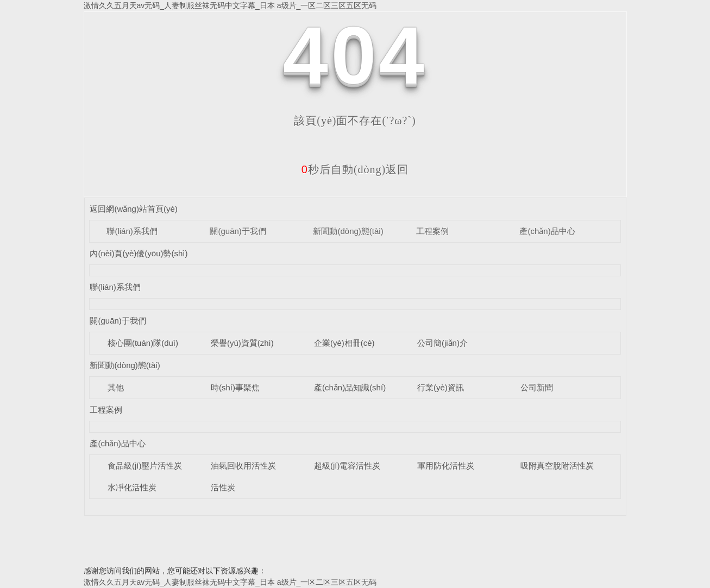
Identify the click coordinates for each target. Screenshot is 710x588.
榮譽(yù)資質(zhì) (242, 343)
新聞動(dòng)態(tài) (348, 231)
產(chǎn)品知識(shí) (350, 387)
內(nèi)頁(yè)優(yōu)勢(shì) (139, 253)
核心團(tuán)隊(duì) (143, 343)
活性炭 (223, 487)
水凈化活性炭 (132, 487)
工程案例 (432, 231)
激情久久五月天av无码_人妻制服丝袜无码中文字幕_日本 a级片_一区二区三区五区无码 (230, 5)
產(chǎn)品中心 (547, 231)
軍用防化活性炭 (446, 466)
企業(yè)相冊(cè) (344, 343)
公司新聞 (537, 387)
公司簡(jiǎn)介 (442, 343)
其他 (116, 387)
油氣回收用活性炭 (243, 466)
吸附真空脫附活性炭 (557, 466)
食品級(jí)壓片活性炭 (145, 466)
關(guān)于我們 (238, 231)
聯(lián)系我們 (132, 231)
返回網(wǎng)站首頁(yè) (133, 209)
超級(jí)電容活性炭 (347, 466)
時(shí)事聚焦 (235, 387)
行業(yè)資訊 (441, 387)
